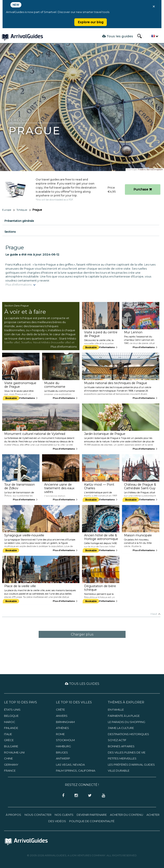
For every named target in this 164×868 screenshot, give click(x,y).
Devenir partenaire (92, 815)
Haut (154, 614)
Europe (7, 210)
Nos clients (64, 815)
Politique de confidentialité (92, 821)
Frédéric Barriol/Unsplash (150, 169)
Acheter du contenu (127, 815)
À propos (13, 815)
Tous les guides (118, 36)
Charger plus (82, 634)
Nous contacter (38, 815)
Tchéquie (22, 210)
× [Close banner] (154, 6)
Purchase (143, 189)
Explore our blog (91, 22)
